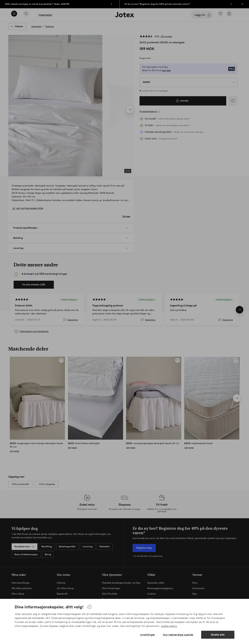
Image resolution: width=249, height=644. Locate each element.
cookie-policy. (169, 626)
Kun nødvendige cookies (178, 635)
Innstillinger (148, 635)
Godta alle (218, 635)
